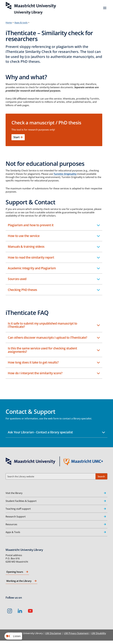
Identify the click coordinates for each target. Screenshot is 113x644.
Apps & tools (21, 22)
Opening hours (15, 572)
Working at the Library (19, 581)
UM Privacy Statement (76, 633)
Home (9, 22)
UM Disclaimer (53, 633)
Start (16, 137)
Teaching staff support (18, 509)
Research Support (16, 517)
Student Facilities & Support (21, 501)
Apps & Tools (13, 532)
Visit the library (14, 493)
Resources (11, 524)
